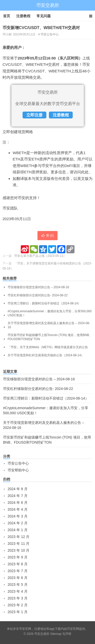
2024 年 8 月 (18, 489)
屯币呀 (67, 634)
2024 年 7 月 (18, 496)
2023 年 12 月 (18, 537)
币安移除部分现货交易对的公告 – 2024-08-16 (38, 287)
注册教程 (23, 16)
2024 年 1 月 (18, 530)
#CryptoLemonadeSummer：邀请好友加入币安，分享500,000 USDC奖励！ (50, 313)
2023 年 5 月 (18, 585)
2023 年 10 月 (18, 550)
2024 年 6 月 (18, 503)
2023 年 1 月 (18, 612)
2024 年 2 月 (18, 523)
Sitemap (56, 634)
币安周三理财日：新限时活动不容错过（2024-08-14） (44, 303)
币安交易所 (48, 5)
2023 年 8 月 (18, 564)
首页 (7, 16)
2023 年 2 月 (18, 605)
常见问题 (44, 16)
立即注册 (34, 115)
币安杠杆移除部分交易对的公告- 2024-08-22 (38, 295)
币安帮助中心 (18, 470)
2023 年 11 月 (18, 544)
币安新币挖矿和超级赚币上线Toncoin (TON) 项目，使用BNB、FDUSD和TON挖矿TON (50, 337)
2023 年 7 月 (18, 571)
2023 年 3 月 (18, 598)
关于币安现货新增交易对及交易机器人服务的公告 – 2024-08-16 (49, 325)
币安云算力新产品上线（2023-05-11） (40, 256)
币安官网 (73, 629)
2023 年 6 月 (18, 578)
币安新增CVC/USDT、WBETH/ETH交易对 (41, 28)
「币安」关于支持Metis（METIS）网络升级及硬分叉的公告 (48, 347)
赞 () (48, 236)
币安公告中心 (50, 34)
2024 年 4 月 (18, 509)
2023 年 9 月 (18, 557)
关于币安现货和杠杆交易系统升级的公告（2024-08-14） (46, 355)
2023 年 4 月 (18, 591)
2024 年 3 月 (18, 516)
